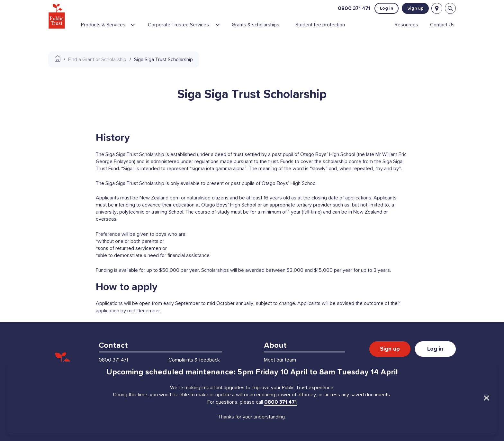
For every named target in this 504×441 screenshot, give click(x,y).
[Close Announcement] (486, 398)
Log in (387, 8)
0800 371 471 (354, 8)
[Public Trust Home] (57, 16)
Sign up (415, 8)
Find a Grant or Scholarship (97, 60)
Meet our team (280, 360)
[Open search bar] (450, 8)
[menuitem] (112, 27)
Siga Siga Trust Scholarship (163, 60)
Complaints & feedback (194, 360)
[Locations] (437, 8)
